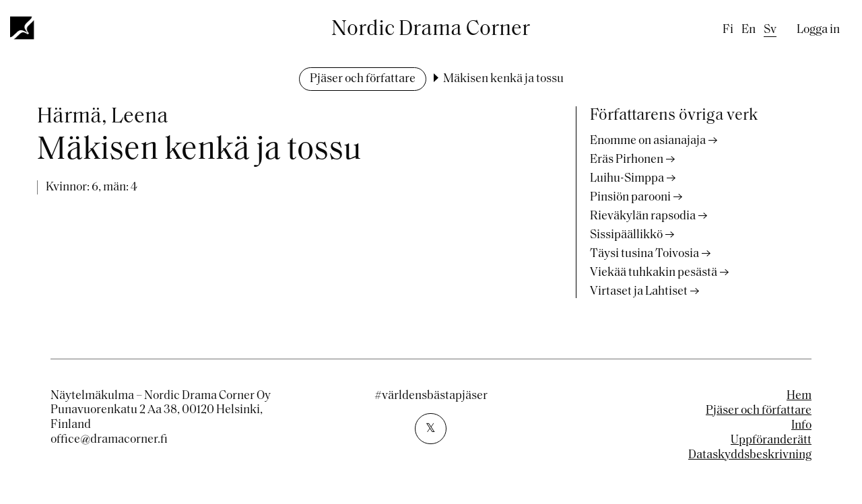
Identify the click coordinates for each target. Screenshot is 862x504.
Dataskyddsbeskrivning (750, 455)
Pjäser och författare (363, 79)
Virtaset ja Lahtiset (639, 292)
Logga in (818, 30)
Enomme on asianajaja (648, 141)
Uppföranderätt (771, 440)
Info (801, 426)
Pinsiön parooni (630, 197)
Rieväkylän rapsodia (643, 216)
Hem (799, 396)
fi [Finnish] (728, 30)
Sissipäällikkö (626, 235)
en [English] (749, 30)
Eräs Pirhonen (627, 160)
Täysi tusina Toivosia (644, 254)
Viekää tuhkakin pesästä (654, 273)
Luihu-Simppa (627, 179)
